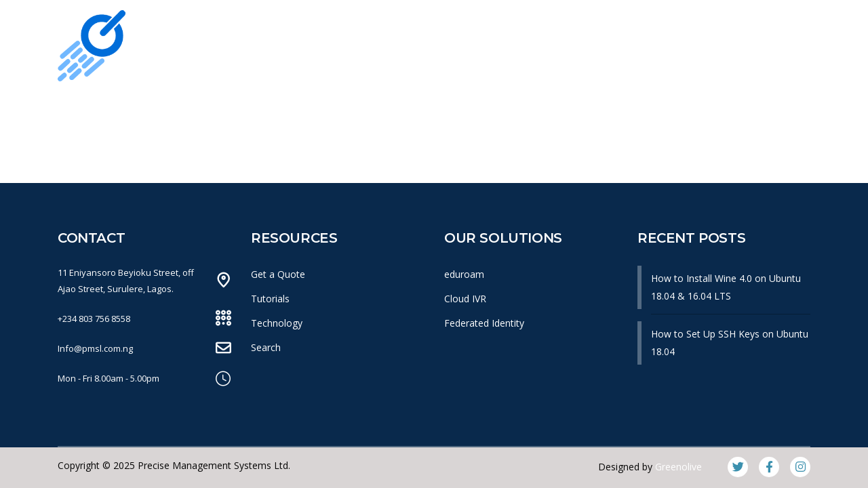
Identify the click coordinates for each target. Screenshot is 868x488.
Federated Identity (484, 323)
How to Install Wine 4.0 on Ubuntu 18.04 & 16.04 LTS (726, 287)
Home (147, 107)
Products (435, 107)
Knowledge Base (601, 107)
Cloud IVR (465, 299)
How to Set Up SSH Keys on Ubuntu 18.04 (730, 343)
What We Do (342, 107)
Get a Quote (278, 274)
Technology (277, 323)
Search (266, 347)
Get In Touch (714, 107)
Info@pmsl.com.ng (95, 348)
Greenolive (678, 467)
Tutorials (270, 299)
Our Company (236, 107)
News (508, 107)
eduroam (464, 274)
